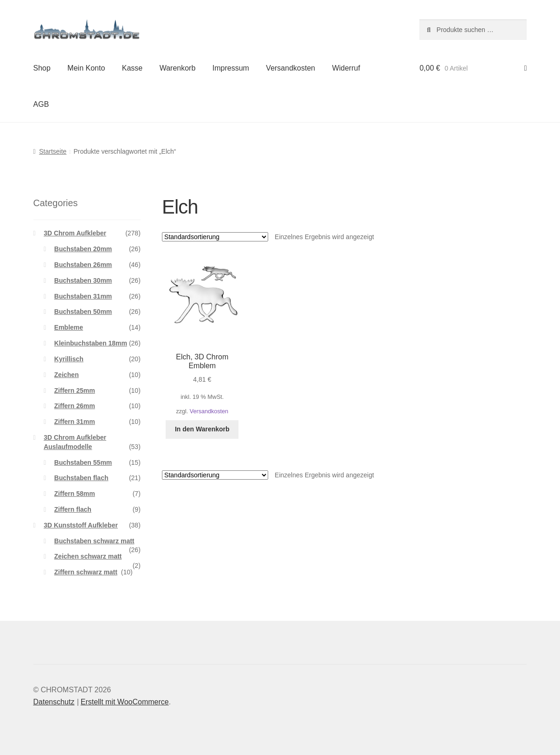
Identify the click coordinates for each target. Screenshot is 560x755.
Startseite (53, 151)
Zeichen (67, 375)
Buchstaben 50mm (83, 312)
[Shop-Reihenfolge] (215, 237)
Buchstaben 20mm (83, 249)
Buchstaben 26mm (83, 265)
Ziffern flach (73, 509)
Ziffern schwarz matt (86, 572)
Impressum (231, 68)
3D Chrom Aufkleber (75, 233)
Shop (42, 68)
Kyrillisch (69, 359)
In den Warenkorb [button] (202, 429)
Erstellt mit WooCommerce (125, 702)
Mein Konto (86, 68)
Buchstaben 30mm (83, 280)
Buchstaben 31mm (83, 296)
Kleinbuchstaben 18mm (91, 343)
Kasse (132, 68)
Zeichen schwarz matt (88, 556)
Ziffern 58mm (75, 494)
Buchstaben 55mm (83, 462)
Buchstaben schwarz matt (94, 541)
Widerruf (346, 68)
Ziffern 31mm (75, 422)
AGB (41, 104)
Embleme (69, 327)
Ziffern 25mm (75, 391)
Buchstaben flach (81, 478)
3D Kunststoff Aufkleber (81, 525)
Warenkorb (178, 68)
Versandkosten (290, 68)
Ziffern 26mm (75, 406)
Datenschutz (54, 702)
